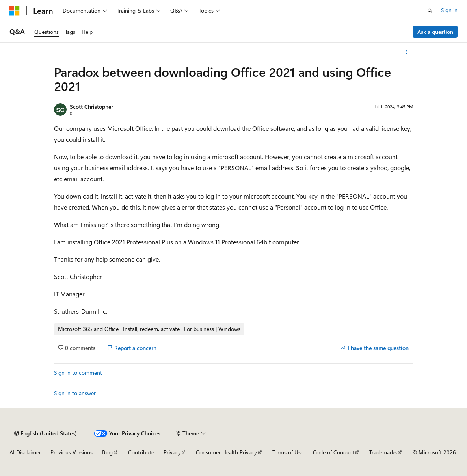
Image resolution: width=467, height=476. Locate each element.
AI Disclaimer (25, 452)
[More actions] (406, 52)
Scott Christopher (91, 107)
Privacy (172, 452)
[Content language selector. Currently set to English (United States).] (46, 433)
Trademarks (383, 452)
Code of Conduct (334, 452)
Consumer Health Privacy (226, 452)
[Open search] (430, 11)
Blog (107, 452)
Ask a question (435, 32)
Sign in (449, 10)
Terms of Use (288, 452)
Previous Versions (72, 452)
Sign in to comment (78, 373)
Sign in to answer (75, 393)
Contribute (141, 452)
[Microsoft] (15, 11)
